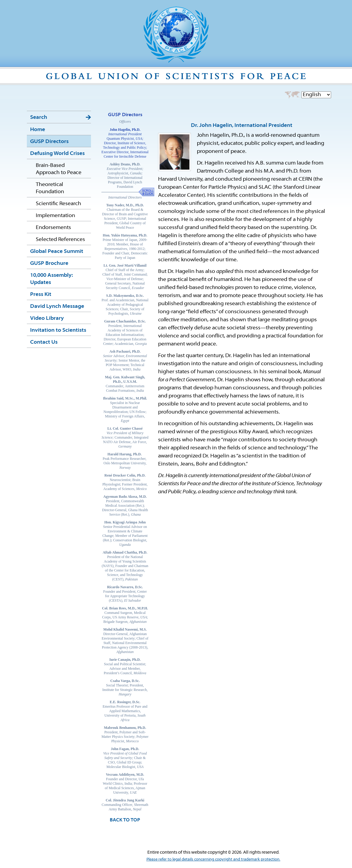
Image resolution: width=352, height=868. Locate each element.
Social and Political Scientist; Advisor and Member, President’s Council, (125, 666)
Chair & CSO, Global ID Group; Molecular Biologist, (125, 758)
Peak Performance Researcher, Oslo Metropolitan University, (125, 461)
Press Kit (41, 295)
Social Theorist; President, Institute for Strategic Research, (125, 688)
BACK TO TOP (125, 820)
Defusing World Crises (57, 154)
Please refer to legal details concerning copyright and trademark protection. (213, 859)
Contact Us (44, 342)
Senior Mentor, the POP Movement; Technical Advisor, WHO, (125, 360)
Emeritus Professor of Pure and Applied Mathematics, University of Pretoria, (125, 711)
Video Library (47, 318)
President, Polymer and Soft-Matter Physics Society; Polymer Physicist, (125, 734)
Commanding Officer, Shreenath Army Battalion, (125, 805)
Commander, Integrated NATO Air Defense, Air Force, (125, 437)
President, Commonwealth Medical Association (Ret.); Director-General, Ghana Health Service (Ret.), (125, 506)
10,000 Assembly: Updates (51, 279)
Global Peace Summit (57, 252)
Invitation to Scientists (58, 330)
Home (38, 130)
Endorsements (53, 228)
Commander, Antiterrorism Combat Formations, (125, 384)
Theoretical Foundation (50, 188)
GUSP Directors (49, 142)
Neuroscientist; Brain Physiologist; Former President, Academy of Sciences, (125, 482)
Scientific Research (58, 204)
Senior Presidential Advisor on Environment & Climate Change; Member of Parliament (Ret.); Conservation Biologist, (125, 533)
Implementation (55, 216)
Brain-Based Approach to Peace (59, 169)
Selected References (60, 240)
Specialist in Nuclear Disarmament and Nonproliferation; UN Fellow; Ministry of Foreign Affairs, (125, 410)
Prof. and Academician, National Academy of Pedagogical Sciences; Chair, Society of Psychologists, (125, 305)
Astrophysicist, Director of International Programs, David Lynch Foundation (125, 175)
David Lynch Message (57, 307)
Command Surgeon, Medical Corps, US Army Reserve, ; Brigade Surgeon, (125, 615)
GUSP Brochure (49, 264)
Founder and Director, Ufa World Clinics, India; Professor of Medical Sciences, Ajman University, (125, 783)
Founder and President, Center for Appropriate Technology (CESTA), (125, 594)
